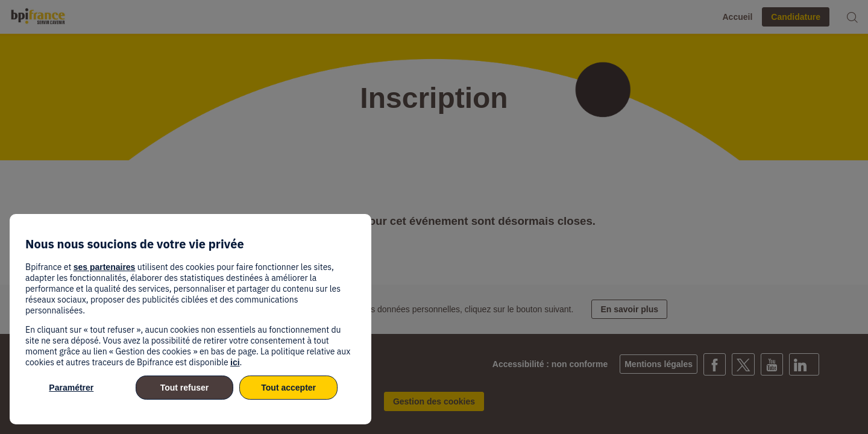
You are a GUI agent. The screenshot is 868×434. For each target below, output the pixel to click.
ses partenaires (105, 267)
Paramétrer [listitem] (71, 388)
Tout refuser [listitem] (185, 388)
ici (235, 362)
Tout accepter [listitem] (288, 388)
